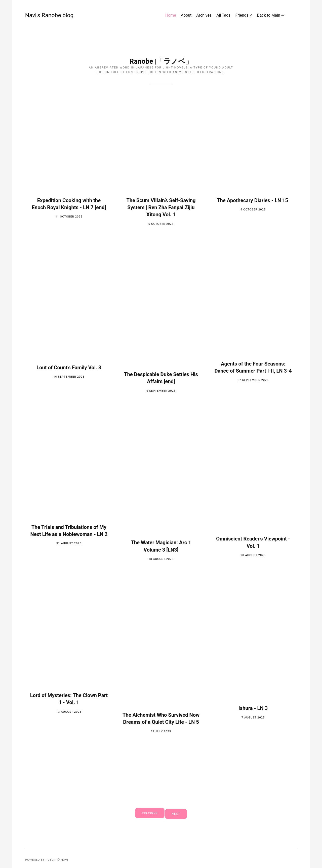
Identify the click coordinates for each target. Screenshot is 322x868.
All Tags (224, 17)
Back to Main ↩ (272, 17)
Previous (148, 813)
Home (172, 17)
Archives (205, 17)
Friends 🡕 (245, 17)
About (187, 17)
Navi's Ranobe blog (40, 16)
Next (178, 813)
